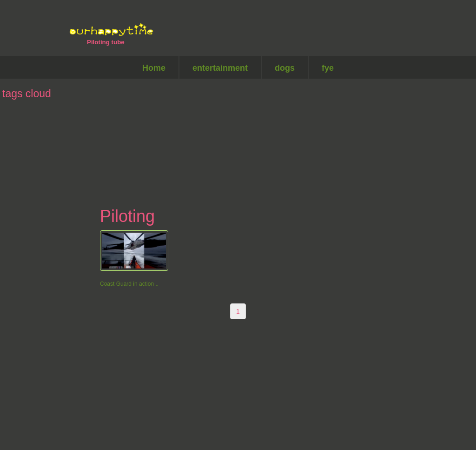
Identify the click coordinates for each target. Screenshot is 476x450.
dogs (285, 68)
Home (154, 68)
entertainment (220, 68)
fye (328, 68)
